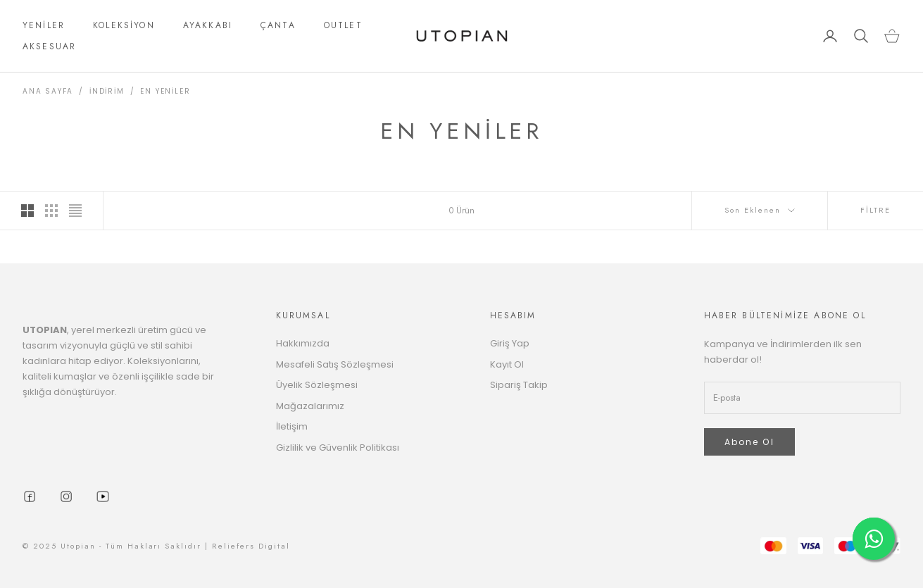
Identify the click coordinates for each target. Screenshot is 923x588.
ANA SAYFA (48, 91)
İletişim (292, 426)
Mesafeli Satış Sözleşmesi (335, 364)
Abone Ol (749, 442)
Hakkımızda (303, 343)
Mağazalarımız (310, 406)
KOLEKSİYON (124, 25)
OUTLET (343, 25)
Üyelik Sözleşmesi (317, 385)
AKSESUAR (49, 46)
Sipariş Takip (519, 385)
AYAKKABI (208, 25)
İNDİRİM (107, 91)
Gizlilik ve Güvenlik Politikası (338, 448)
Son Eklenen (760, 210)
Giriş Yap (510, 343)
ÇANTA (278, 25)
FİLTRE (875, 210)
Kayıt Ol (507, 364)
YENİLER (44, 25)
